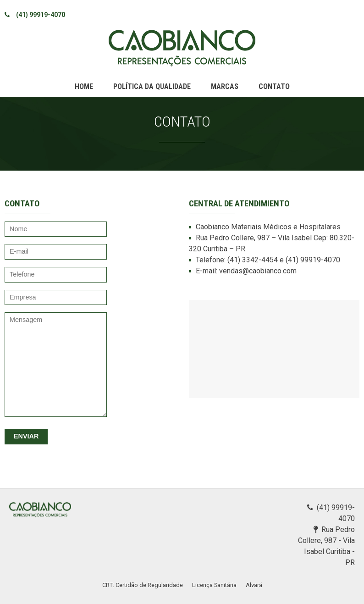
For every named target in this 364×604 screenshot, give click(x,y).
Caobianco (182, 48)
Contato (274, 86)
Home (84, 86)
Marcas (225, 86)
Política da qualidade (152, 86)
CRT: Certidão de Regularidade (143, 585)
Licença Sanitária (214, 585)
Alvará (254, 585)
